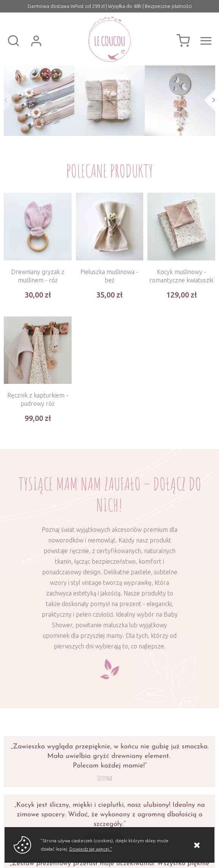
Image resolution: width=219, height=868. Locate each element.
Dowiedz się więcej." (91, 849)
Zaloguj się (36, 41)
